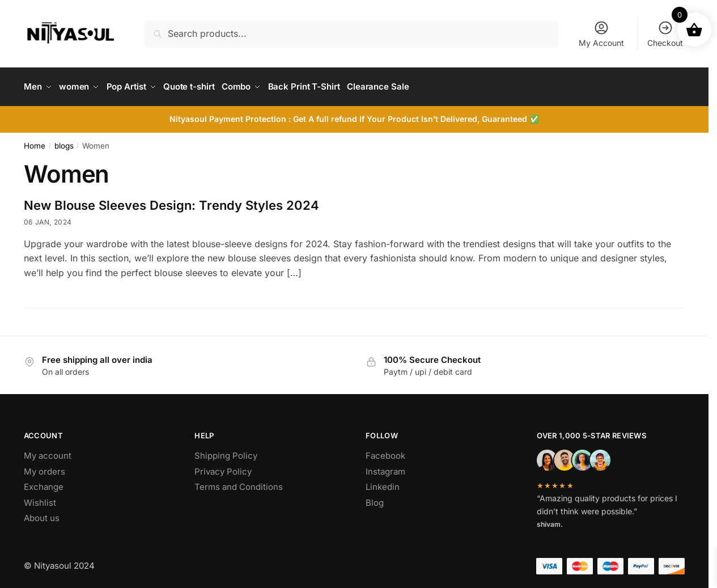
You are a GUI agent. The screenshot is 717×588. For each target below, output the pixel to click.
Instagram (385, 468)
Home (35, 142)
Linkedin (383, 483)
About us (42, 514)
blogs (64, 142)
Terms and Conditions (239, 483)
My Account (601, 34)
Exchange (44, 483)
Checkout (665, 34)
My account (48, 452)
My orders (44, 468)
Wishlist (40, 499)
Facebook (385, 452)
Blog (375, 499)
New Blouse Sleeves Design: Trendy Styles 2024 (171, 201)
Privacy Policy (223, 468)
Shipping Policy (226, 452)
